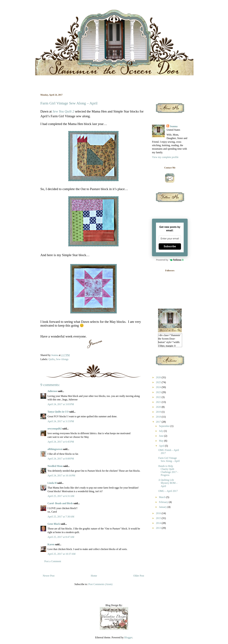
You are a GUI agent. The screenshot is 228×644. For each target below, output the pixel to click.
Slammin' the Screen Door (42, 13)
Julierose (52, 391)
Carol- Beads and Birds (60, 503)
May (162, 441)
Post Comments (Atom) (100, 584)
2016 (159, 513)
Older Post (139, 576)
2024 (159, 387)
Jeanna (174, 126)
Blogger (128, 637)
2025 (159, 382)
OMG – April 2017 (168, 491)
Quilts (52, 359)
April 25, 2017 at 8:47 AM (61, 537)
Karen (51, 544)
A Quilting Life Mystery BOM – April (168, 483)
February (164, 502)
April (162, 446)
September (165, 426)
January (163, 507)
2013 (159, 528)
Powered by (170, 260)
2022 (159, 397)
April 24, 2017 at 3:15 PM (61, 421)
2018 (159, 417)
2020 (159, 407)
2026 (159, 377)
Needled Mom (55, 466)
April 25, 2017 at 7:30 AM (61, 517)
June (162, 436)
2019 (159, 412)
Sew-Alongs (62, 359)
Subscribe (170, 246)
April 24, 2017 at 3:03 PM (61, 404)
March (163, 497)
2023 (159, 392)
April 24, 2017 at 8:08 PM (61, 459)
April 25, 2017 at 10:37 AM (62, 554)
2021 (159, 402)
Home (94, 576)
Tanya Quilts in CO (58, 412)
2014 (159, 523)
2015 (159, 518)
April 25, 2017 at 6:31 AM (61, 496)
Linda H (52, 483)
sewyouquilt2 (55, 429)
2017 (159, 422)
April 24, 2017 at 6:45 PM (61, 442)
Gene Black (54, 524)
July (161, 431)
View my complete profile (165, 157)
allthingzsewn (55, 449)
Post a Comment (53, 561)
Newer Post (49, 576)
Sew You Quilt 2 (63, 111)
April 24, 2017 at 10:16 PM (61, 475)
